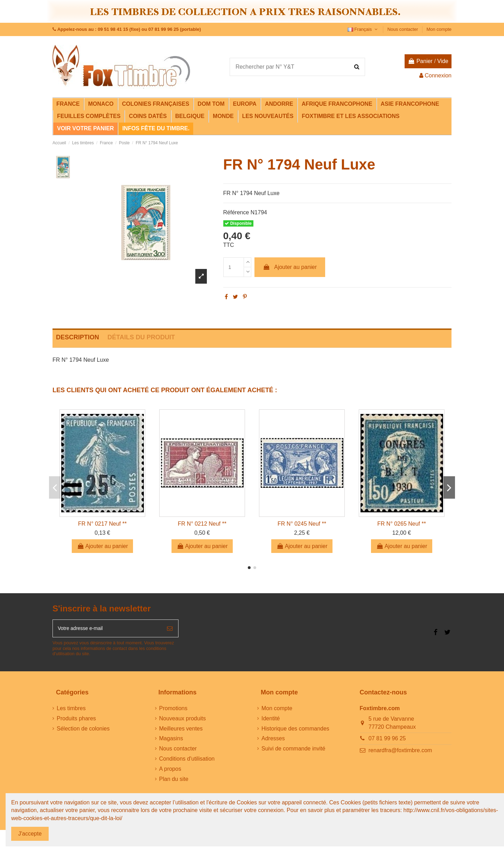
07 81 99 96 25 (387, 741)
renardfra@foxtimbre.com (400, 753)
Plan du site (174, 781)
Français (363, 29)
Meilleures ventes (181, 731)
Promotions (173, 711)
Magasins (171, 741)
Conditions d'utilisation (187, 761)
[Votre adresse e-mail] (107, 630)
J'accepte (30, 834)
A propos (170, 771)
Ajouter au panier (290, 267)
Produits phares (76, 721)
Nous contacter (403, 29)
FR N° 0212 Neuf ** (202, 524)
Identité (271, 721)
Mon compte (439, 29)
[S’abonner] (170, 630)
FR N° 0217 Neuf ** (102, 524)
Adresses (273, 741)
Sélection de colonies (83, 731)
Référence (236, 212)
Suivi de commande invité (293, 751)
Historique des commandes (295, 731)
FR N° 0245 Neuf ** (302, 524)
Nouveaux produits (183, 721)
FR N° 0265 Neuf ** (402, 524)
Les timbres (71, 711)
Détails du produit (141, 337)
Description (78, 337)
